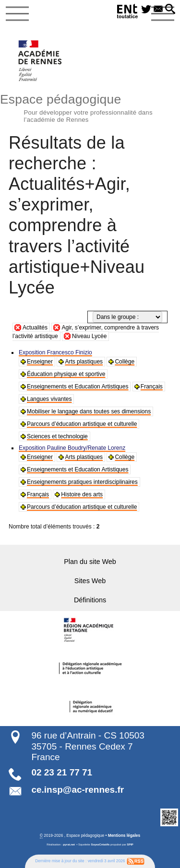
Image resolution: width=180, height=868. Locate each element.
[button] (170, 10)
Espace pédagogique (90, 107)
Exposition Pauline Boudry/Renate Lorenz (72, 448)
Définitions (90, 600)
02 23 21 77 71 (62, 772)
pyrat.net (69, 845)
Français (152, 387)
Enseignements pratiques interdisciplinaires (82, 482)
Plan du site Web (90, 562)
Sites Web (90, 581)
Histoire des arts (82, 494)
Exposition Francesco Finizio (55, 352)
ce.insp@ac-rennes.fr (78, 790)
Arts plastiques (84, 362)
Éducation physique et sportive (66, 374)
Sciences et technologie (57, 436)
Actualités (35, 328)
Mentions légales (124, 835)
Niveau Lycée (89, 336)
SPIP (130, 845)
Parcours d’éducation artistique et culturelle (82, 424)
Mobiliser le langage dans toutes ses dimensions (89, 411)
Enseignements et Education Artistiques (78, 387)
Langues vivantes (49, 399)
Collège (125, 362)
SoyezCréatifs (101, 845)
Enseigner (40, 362)
